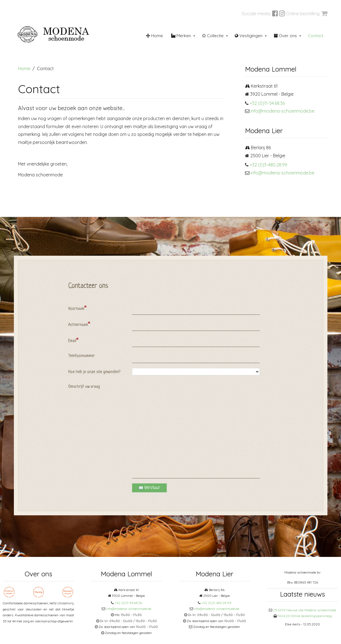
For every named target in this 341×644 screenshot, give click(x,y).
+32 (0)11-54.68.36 (267, 103)
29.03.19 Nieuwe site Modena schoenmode (305, 610)
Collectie (213, 36)
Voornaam (77, 308)
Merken (181, 36)
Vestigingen (249, 36)
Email (73, 341)
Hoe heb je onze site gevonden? (94, 372)
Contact (316, 36)
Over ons (285, 36)
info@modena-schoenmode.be (282, 111)
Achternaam (79, 324)
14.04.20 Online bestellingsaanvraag (305, 616)
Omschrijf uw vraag (84, 387)
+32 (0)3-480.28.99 (268, 165)
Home (154, 36)
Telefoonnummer (82, 356)
